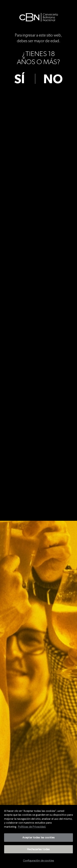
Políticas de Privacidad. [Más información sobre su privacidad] (32, 827)
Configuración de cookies (38, 861)
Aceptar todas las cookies (38, 837)
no (53, 79)
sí (20, 79)
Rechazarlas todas (38, 849)
